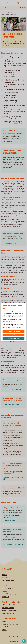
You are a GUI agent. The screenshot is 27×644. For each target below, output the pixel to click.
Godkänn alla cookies (13, 331)
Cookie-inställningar (14, 338)
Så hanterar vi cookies (17, 328)
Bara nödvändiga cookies (13, 335)
